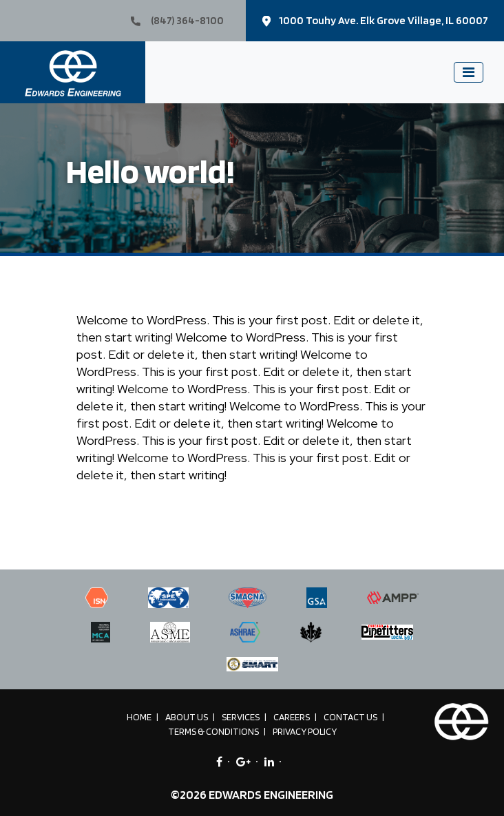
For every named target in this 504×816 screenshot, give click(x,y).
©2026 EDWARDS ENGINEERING (252, 794)
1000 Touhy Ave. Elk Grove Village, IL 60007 (375, 20)
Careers (292, 717)
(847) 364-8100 (177, 20)
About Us (187, 717)
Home (139, 717)
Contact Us (350, 717)
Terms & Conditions (213, 731)
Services (241, 717)
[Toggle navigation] (469, 72)
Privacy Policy (305, 731)
